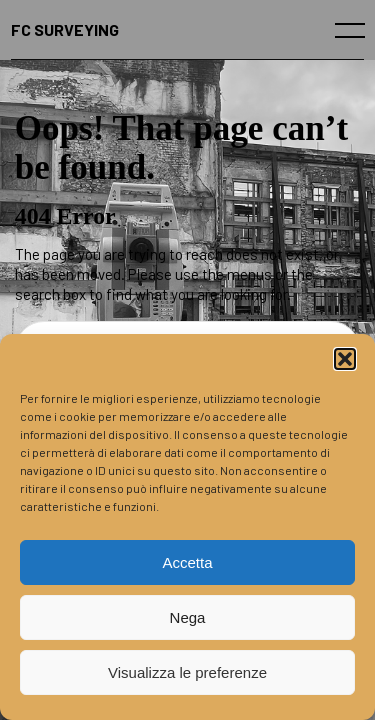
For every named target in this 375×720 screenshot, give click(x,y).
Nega (188, 617)
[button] (345, 359)
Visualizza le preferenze (187, 672)
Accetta (187, 562)
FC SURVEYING (65, 29)
